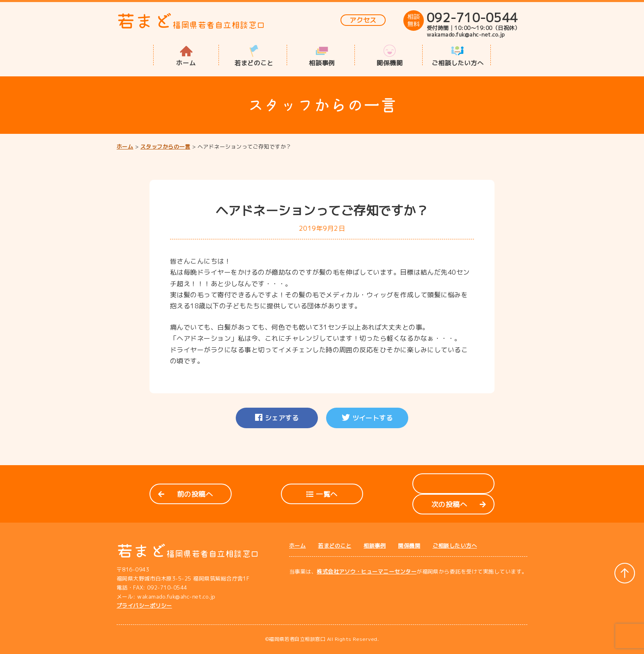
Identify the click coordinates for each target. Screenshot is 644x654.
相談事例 (322, 62)
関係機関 (390, 62)
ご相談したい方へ (458, 62)
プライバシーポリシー (144, 606)
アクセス (363, 20)
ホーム (186, 62)
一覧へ (322, 494)
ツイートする (367, 418)
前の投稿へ (185, 494)
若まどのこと (254, 62)
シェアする (277, 418)
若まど (191, 21)
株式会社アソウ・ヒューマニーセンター (367, 571)
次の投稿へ (459, 504)
